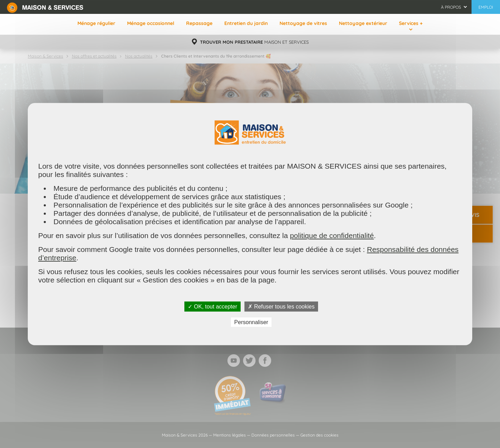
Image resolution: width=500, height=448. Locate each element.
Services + (411, 23)
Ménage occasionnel (151, 23)
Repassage (199, 23)
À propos (451, 7)
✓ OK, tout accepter (212, 306)
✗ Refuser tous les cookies (281, 306)
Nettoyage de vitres (303, 23)
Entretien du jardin (246, 23)
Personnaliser (251, 322)
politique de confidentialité (332, 235)
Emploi (486, 7)
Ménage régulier (96, 23)
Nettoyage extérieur (363, 23)
